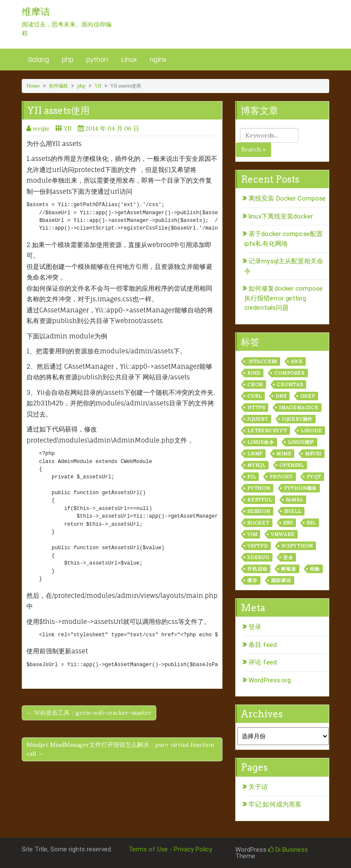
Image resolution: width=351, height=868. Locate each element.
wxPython (297, 546)
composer (289, 373)
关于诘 (258, 787)
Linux (129, 60)
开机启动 (257, 569)
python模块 (300, 488)
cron (255, 384)
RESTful (260, 500)
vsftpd (257, 546)
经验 (315, 569)
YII (98, 86)
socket (258, 523)
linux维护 (301, 442)
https (256, 408)
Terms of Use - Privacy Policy (170, 849)
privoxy (281, 477)
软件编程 (58, 86)
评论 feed (263, 662)
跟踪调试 (281, 580)
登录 (255, 627)
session (259, 511)
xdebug (258, 557)
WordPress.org (270, 680)
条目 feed (263, 645)
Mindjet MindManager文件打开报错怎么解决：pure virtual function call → (120, 749)
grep (308, 396)
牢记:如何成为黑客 (275, 804)
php (68, 60)
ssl (311, 523)
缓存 (252, 580)
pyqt (314, 477)
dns (281, 396)
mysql (256, 465)
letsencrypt (267, 431)
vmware (283, 534)
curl (254, 396)
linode (311, 431)
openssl (292, 465)
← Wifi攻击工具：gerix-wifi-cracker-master (89, 713)
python (97, 60)
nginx (158, 60)
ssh (288, 523)
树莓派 (288, 569)
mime (284, 454)
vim (252, 534)
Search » (253, 149)
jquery (258, 419)
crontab (290, 384)
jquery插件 (297, 419)
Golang (39, 60)
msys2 (313, 454)
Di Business (288, 850)
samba (294, 500)
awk (297, 361)
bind (254, 373)
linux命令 (261, 442)
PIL (252, 477)
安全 (288, 557)
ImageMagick (299, 408)
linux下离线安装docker (281, 216)
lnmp (255, 454)
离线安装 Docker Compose (287, 198)
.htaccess (262, 361)
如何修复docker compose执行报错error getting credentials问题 (284, 298)
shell (293, 511)
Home (33, 86)
